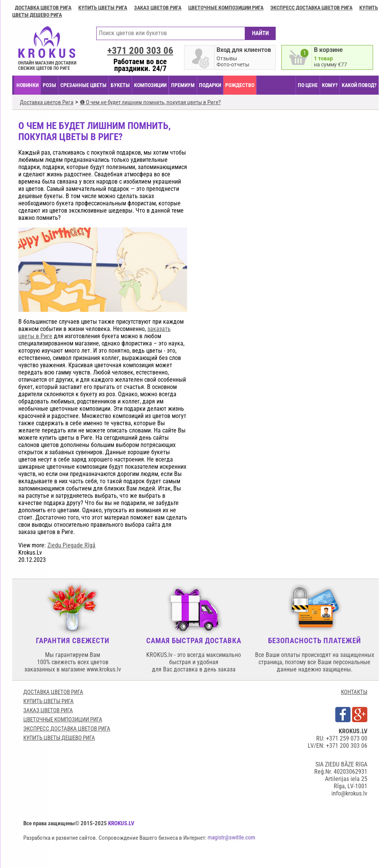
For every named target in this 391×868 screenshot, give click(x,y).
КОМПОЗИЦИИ (150, 85)
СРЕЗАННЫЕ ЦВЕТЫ (83, 85)
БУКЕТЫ (120, 85)
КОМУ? (330, 85)
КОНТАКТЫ (354, 692)
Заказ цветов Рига (158, 8)
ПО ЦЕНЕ (308, 85)
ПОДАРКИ (210, 85)
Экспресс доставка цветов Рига (311, 8)
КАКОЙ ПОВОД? (359, 85)
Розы (49, 85)
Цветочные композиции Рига (226, 8)
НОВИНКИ (27, 85)
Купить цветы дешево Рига (59, 738)
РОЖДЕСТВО (240, 85)
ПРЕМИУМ (183, 85)
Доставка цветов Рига (43, 8)
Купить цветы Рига (103, 8)
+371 (140, 51)
